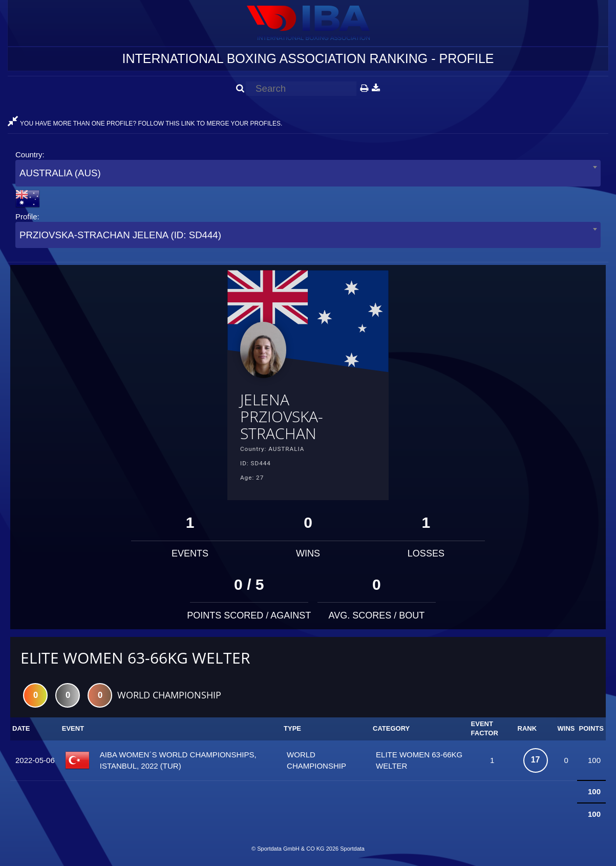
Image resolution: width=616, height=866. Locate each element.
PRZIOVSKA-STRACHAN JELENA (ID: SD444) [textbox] (120, 235)
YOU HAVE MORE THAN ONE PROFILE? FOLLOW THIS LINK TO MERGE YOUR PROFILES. (145, 123)
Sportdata (352, 849)
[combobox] (308, 173)
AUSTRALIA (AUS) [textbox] (60, 173)
